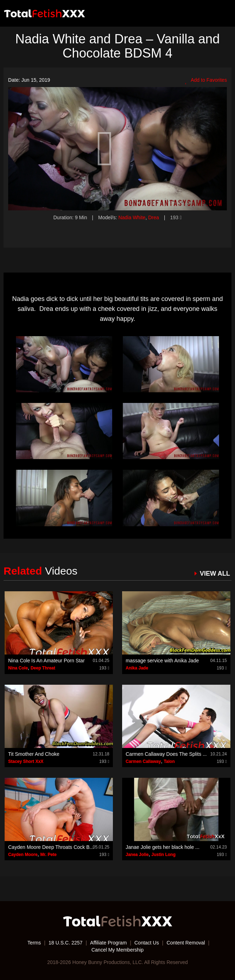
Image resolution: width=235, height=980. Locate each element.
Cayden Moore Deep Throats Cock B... (51, 847)
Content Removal (186, 943)
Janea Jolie (137, 855)
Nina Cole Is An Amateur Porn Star (47, 661)
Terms (34, 943)
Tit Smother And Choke (34, 754)
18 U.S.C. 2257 (66, 943)
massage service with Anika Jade (162, 661)
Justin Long (164, 855)
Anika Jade (137, 668)
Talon (169, 761)
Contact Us (146, 943)
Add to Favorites (206, 80)
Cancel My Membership (117, 950)
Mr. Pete (48, 855)
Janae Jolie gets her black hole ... (163, 847)
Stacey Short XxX (26, 761)
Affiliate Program (108, 943)
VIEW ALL (215, 574)
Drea (153, 217)
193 (176, 217)
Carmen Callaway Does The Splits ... (166, 754)
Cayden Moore (23, 855)
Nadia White (132, 217)
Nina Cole (18, 668)
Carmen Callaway (143, 761)
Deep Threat (43, 668)
